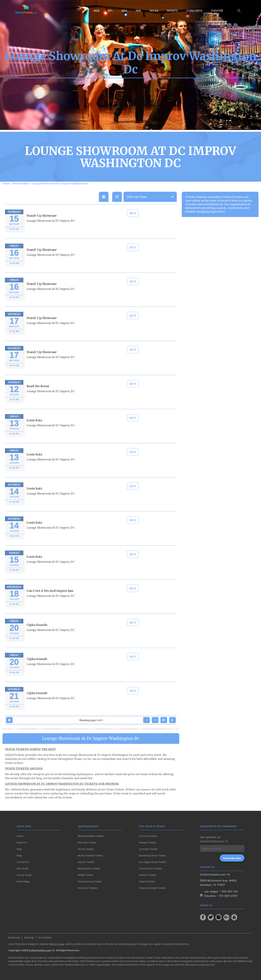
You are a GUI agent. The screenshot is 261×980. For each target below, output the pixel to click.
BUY (133, 223)
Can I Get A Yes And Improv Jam (50, 600)
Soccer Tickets (86, 862)
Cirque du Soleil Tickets (152, 888)
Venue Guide (24, 875)
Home (20, 836)
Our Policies (45, 938)
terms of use (57, 944)
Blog (19, 856)
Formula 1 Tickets (87, 888)
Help (19, 849)
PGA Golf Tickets (87, 843)
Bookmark (14, 938)
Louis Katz (34, 429)
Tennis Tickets (86, 849)
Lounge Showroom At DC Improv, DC (51, 230)
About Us (22, 843)
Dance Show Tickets (150, 869)
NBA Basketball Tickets (91, 836)
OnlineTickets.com (40, 950)
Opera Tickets (147, 882)
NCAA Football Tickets (90, 856)
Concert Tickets (148, 836)
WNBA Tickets (85, 875)
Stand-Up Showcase (42, 225)
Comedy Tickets (148, 849)
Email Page (23, 882)
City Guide (23, 869)
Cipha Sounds (37, 634)
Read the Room (38, 395)
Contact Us (23, 862)
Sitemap (29, 938)
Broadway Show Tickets (152, 856)
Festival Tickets (147, 875)
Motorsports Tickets (89, 869)
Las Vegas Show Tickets (152, 862)
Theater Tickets (148, 843)
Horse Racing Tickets (90, 882)
